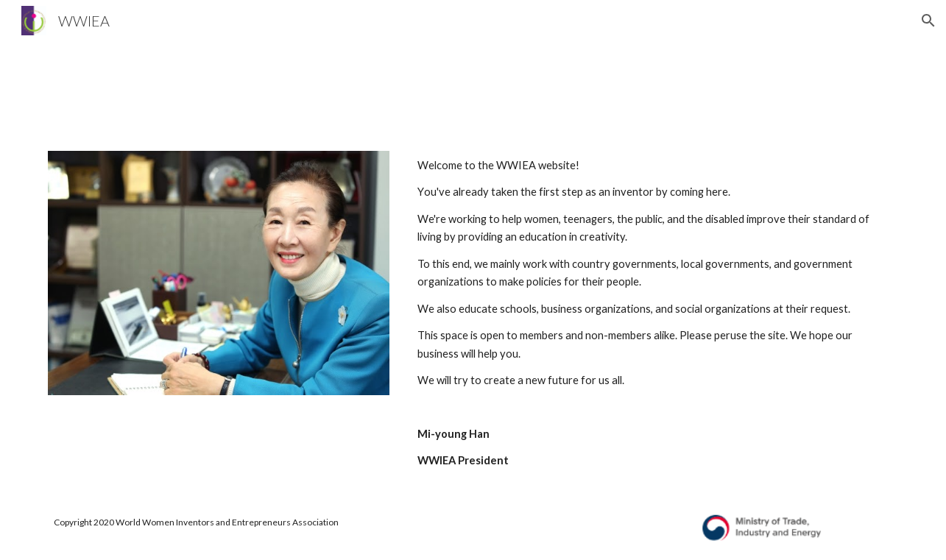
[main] (655, 313)
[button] (928, 21)
